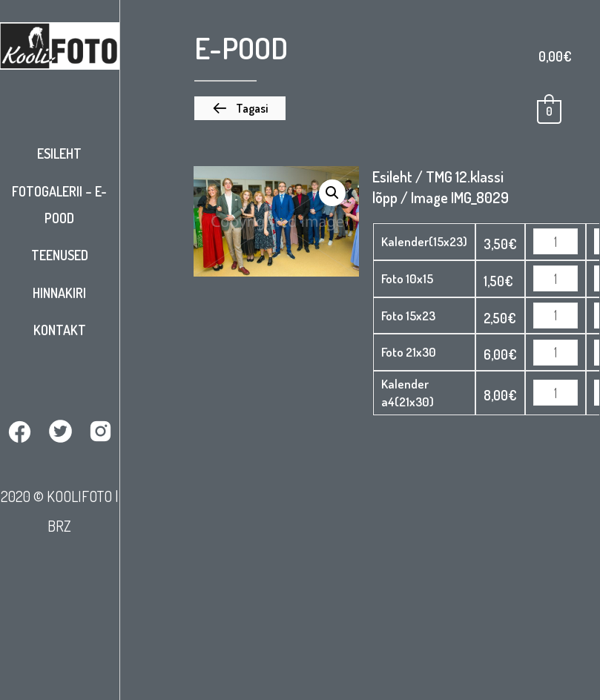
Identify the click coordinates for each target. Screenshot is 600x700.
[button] (240, 108)
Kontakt (60, 330)
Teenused (60, 255)
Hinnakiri (59, 293)
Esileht (59, 153)
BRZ (59, 526)
